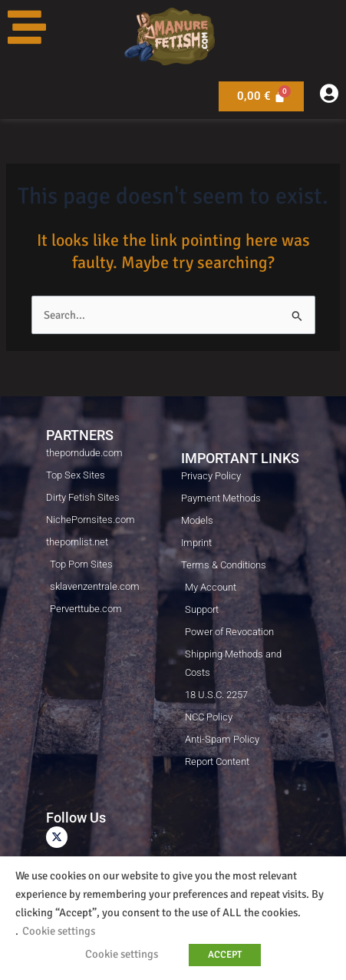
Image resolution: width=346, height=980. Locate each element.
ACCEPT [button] (225, 955)
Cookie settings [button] (59, 931)
